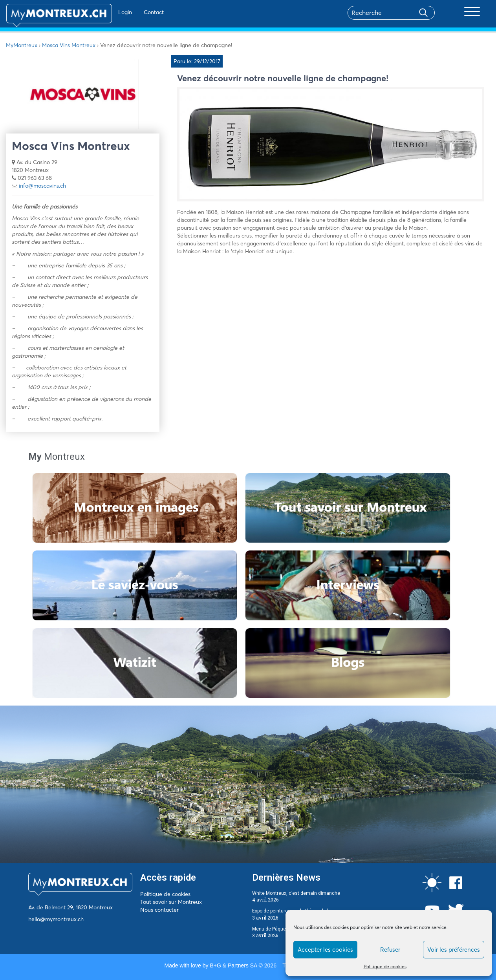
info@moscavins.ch (42, 186)
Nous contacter (159, 910)
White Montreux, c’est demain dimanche (296, 893)
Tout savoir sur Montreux (171, 902)
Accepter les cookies (325, 950)
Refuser (390, 950)
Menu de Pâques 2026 (276, 929)
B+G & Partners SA (233, 965)
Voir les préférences (454, 950)
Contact (131, 12)
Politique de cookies (385, 966)
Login (102, 12)
